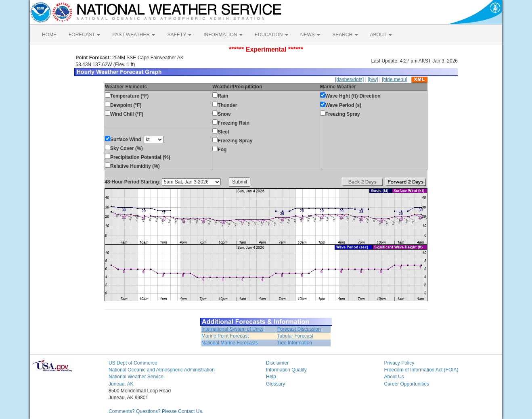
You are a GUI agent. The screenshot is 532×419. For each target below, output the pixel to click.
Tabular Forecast (295, 336)
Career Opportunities (407, 384)
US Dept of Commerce (133, 363)
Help (271, 377)
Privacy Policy (399, 363)
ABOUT (381, 35)
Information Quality (286, 370)
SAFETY (179, 35)
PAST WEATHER (134, 35)
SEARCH (345, 35)
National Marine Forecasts (230, 343)
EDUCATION (271, 35)
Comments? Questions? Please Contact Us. (156, 411)
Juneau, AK (121, 384)
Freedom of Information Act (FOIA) (421, 370)
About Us (394, 377)
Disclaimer (277, 363)
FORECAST (84, 35)
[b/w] (373, 79)
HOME (49, 35)
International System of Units (232, 329)
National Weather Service (136, 377)
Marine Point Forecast (225, 336)
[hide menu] (395, 79)
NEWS (310, 35)
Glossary (275, 384)
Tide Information (295, 343)
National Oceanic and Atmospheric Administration (162, 370)
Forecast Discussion (299, 329)
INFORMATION (223, 35)
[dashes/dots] (349, 79)
